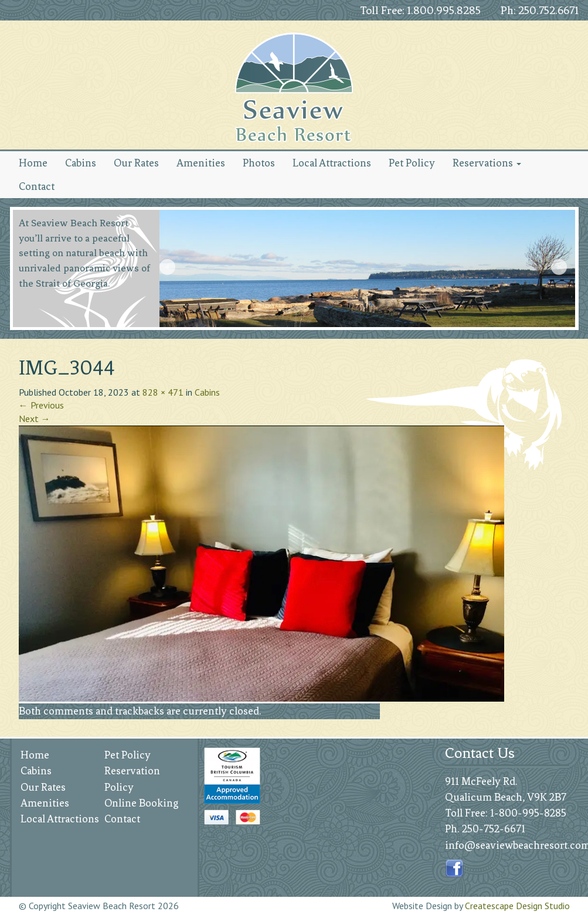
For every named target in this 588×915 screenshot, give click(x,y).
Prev (169, 268)
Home (33, 163)
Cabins (81, 163)
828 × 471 (163, 392)
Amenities (201, 163)
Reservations (487, 163)
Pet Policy (412, 163)
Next (560, 268)
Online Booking (142, 803)
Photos (259, 163)
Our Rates (136, 163)
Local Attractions (332, 163)
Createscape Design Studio (517, 906)
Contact (37, 186)
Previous (41, 405)
